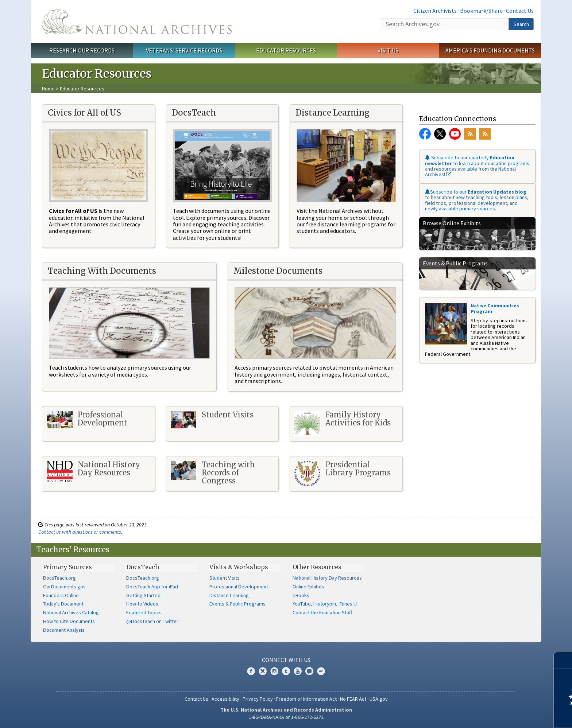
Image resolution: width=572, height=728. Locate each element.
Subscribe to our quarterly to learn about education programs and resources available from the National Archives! (477, 166)
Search (521, 24)
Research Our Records (82, 50)
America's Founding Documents (490, 50)
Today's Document (63, 604)
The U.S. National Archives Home (137, 22)
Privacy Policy (258, 699)
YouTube (455, 134)
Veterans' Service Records (184, 50)
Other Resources (317, 567)
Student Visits (225, 578)
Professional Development (239, 587)
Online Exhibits (308, 587)
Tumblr (286, 671)
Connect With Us (286, 660)
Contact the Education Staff (322, 612)
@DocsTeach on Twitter (152, 621)
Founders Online (61, 595)
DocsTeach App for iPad (152, 587)
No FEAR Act (353, 699)
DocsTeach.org (59, 578)
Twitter (440, 134)
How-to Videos (142, 604)
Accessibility (225, 699)
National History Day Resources (327, 578)
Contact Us (520, 11)
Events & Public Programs (237, 604)
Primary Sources (67, 567)
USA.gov (379, 699)
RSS (470, 134)
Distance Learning (229, 595)
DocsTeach (143, 567)
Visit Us (388, 50)
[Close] (563, 660)
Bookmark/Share (481, 11)
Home (48, 89)
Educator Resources (286, 50)
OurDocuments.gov (64, 587)
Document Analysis (64, 630)
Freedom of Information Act (306, 699)
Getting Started (143, 595)
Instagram (274, 671)
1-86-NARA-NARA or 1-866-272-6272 (286, 717)
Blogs (309, 671)
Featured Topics (144, 612)
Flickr (321, 671)
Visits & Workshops (239, 567)
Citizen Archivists (435, 11)
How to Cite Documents (69, 621)
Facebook (425, 134)
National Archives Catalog (71, 612)
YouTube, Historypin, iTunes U (325, 604)
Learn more (507, 715)
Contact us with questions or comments (80, 532)
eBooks (301, 595)
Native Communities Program (495, 308)
